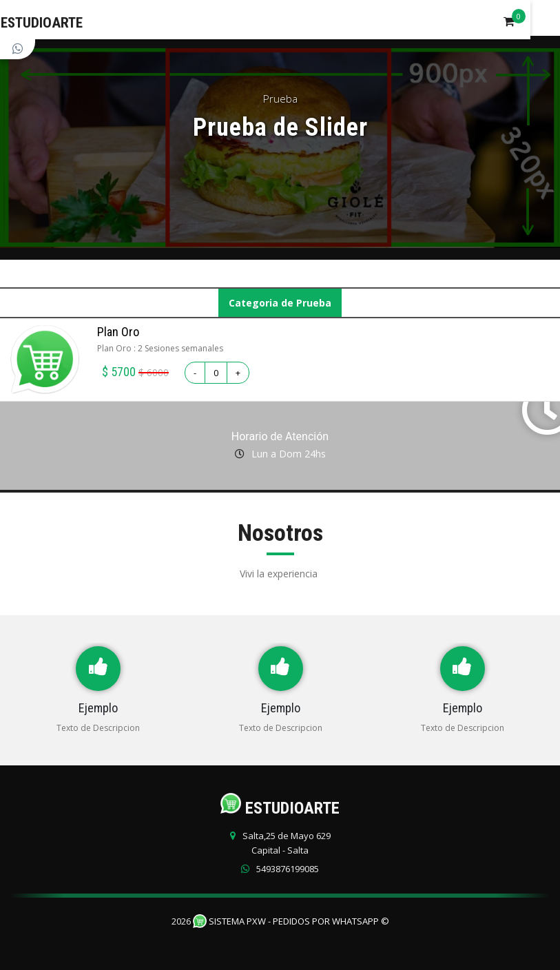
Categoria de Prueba (280, 303)
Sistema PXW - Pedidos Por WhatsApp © (291, 921)
